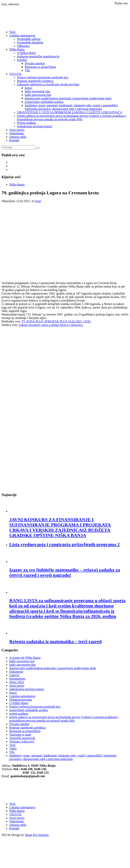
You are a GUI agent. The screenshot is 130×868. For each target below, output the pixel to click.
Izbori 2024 (16, 682)
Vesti (12, 32)
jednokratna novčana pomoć (27, 689)
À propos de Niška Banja (25, 658)
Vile (27, 70)
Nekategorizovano (21, 700)
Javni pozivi (17, 130)
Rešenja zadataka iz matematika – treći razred (55, 641)
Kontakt (14, 140)
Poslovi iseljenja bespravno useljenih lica (43, 77)
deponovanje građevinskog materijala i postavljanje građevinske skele (68, 98)
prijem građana (19, 714)
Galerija (14, 675)
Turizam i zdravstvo (22, 742)
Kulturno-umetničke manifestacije (38, 56)
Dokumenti (16, 672)
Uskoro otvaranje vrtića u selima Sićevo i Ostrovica (51, 325)
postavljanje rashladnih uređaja (44, 102)
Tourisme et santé (20, 735)
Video (13, 749)
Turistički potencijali (22, 738)
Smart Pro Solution (37, 835)
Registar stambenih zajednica (35, 81)
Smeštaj (22, 60)
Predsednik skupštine (30, 42)
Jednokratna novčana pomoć (35, 126)
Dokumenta (17, 133)
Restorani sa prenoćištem (40, 67)
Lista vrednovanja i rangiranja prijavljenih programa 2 (65, 544)
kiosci (28, 88)
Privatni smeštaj (35, 63)
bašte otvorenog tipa (37, 91)
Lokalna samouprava (22, 35)
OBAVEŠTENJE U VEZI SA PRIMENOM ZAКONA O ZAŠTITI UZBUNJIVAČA (70, 112)
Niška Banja (17, 49)
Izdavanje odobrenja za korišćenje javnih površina (48, 84)
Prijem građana (26, 123)
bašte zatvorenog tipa (38, 95)
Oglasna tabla (18, 137)
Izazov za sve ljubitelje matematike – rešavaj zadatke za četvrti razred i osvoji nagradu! (65, 572)
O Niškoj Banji (26, 53)
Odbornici (23, 46)
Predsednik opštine (29, 39)
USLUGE (15, 74)
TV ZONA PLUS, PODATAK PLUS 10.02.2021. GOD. (56, 321)
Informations (17, 679)
